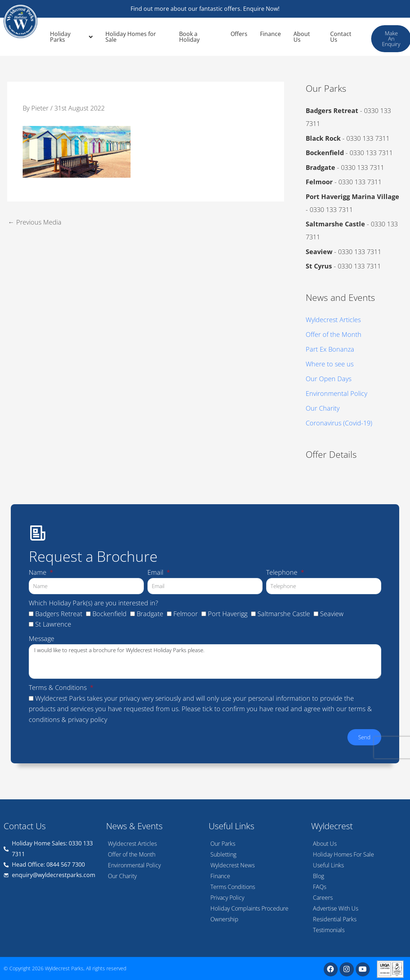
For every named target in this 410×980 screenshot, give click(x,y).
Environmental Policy (336, 393)
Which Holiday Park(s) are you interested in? (94, 736)
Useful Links (328, 864)
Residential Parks (335, 918)
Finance (270, 34)
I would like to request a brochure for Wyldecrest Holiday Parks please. (205, 795)
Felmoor (186, 747)
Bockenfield (110, 747)
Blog (318, 875)
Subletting (223, 853)
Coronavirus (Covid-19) (339, 422)
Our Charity (323, 407)
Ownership (224, 918)
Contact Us (341, 37)
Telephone (283, 705)
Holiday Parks (71, 37)
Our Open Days (329, 378)
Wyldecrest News (233, 864)
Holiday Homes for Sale (131, 37)
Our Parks (223, 843)
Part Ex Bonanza (330, 349)
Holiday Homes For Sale (343, 853)
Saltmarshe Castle (284, 747)
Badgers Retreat (59, 747)
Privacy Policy (227, 897)
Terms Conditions (233, 886)
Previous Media (35, 222)
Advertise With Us (336, 907)
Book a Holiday (189, 37)
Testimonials (329, 929)
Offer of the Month (334, 334)
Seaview (332, 747)
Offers (239, 34)
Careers (323, 897)
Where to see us (330, 363)
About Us (302, 37)
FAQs (320, 886)
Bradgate (150, 747)
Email (156, 705)
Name (38, 705)
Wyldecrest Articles (333, 320)
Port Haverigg (228, 747)
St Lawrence (53, 758)
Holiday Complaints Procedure (249, 907)
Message (42, 772)
